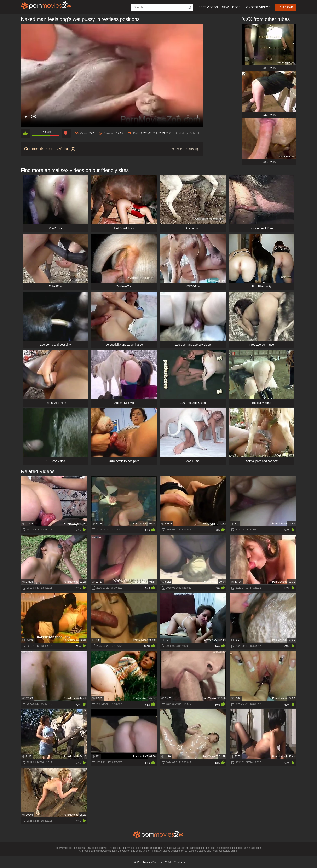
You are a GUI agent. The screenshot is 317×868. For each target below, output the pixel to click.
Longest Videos (257, 7)
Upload (286, 7)
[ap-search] (162, 7)
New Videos (231, 7)
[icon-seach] (190, 7)
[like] (25, 133)
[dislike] (66, 133)
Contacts (179, 862)
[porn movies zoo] (46, 5)
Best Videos (208, 7)
